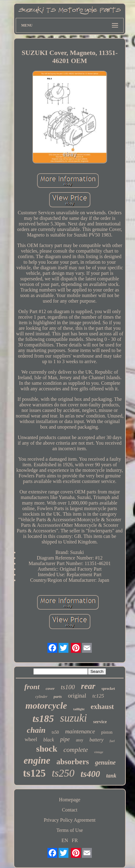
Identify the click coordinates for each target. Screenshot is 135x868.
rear (88, 686)
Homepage (70, 800)
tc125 (98, 696)
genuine (105, 762)
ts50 (55, 732)
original (77, 696)
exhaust (102, 707)
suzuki (74, 718)
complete (76, 750)
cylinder (41, 697)
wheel (31, 739)
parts (58, 696)
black (49, 740)
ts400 (90, 774)
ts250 (63, 773)
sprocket (108, 689)
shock (47, 749)
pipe (65, 739)
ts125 (34, 773)
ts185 (43, 719)
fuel (112, 741)
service (100, 722)
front (32, 687)
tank (111, 776)
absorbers (73, 762)
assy (80, 740)
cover (50, 688)
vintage (98, 752)
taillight (79, 709)
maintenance (80, 731)
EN (65, 840)
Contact (70, 810)
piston (107, 732)
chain (36, 730)
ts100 (68, 687)
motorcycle (46, 705)
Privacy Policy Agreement (70, 820)
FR (75, 840)
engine (37, 760)
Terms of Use (70, 830)
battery (96, 740)
